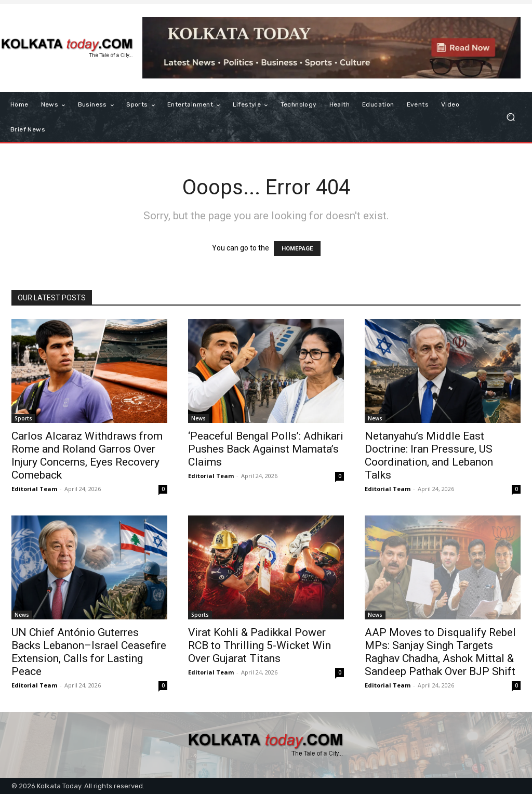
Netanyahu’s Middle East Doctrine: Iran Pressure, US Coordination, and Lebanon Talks (429, 455)
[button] (510, 117)
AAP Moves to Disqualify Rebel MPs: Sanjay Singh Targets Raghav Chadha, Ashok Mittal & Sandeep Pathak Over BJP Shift (440, 652)
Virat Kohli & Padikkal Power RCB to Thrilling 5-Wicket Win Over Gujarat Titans (260, 645)
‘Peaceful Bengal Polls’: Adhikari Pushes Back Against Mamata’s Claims (266, 449)
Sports (23, 418)
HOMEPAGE (297, 249)
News (198, 418)
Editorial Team (34, 489)
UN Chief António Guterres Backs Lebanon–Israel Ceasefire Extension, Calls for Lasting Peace (89, 652)
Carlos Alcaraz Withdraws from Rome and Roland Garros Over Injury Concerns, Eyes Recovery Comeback (87, 455)
